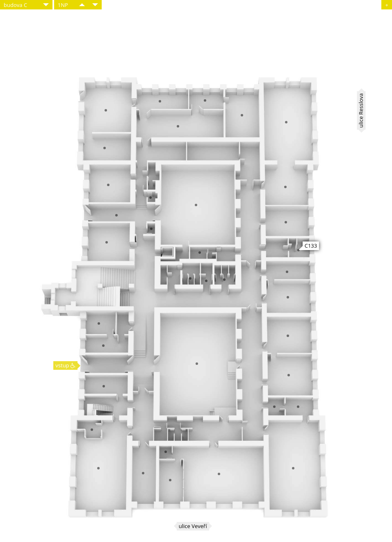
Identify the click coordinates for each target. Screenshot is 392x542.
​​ (82, 5)
